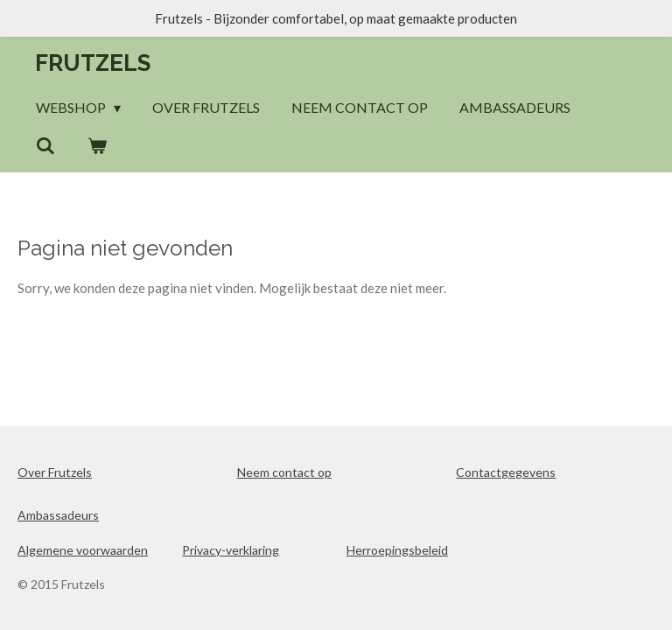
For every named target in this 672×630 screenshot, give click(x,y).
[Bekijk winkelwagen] (96, 145)
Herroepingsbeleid (397, 550)
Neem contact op (284, 472)
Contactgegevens (506, 472)
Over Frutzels (55, 472)
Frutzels (93, 63)
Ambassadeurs (58, 515)
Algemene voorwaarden (83, 550)
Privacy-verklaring (231, 550)
